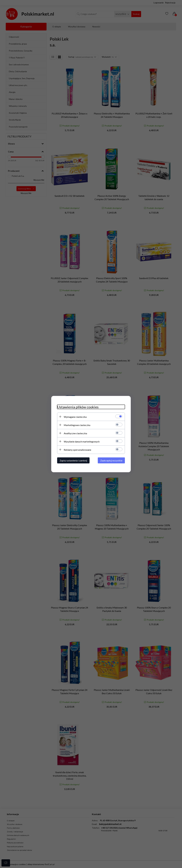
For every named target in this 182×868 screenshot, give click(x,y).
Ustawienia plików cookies (78, 407)
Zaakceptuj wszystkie (111, 460)
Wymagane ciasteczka (75, 417)
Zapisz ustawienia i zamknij (73, 460)
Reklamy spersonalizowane (77, 450)
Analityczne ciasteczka (75, 433)
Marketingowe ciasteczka (77, 425)
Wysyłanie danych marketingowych (82, 441)
